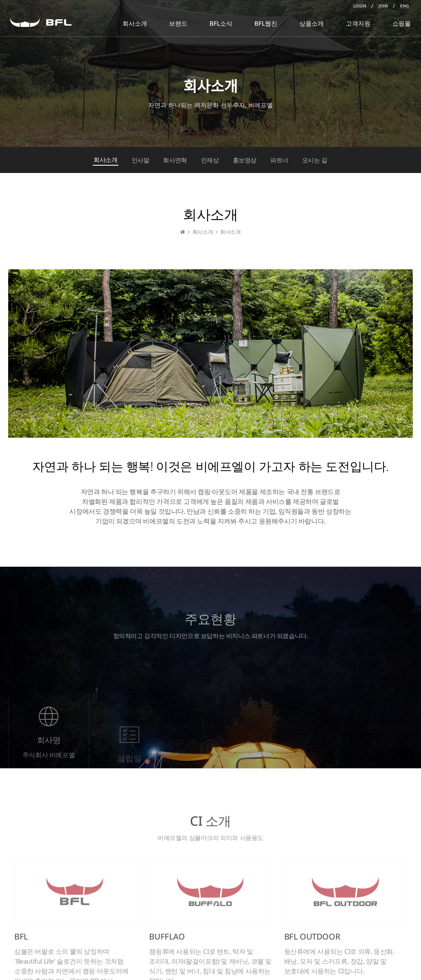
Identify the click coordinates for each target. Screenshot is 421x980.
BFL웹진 (266, 23)
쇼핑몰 (402, 23)
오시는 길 (315, 160)
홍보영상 (245, 160)
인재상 (210, 160)
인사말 (140, 160)
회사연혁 (175, 160)
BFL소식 (221, 23)
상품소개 (312, 23)
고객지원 (358, 23)
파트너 (279, 160)
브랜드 (178, 23)
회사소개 (135, 23)
